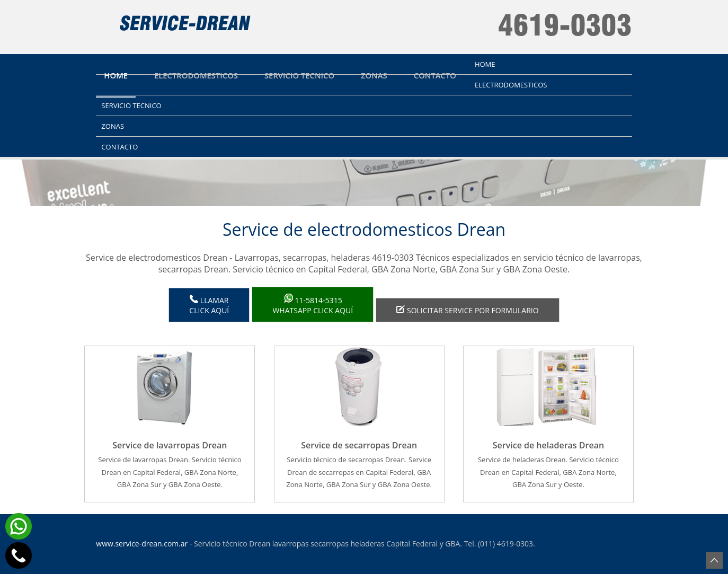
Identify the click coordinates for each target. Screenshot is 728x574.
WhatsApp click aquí (313, 304)
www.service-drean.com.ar (142, 544)
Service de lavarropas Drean (170, 445)
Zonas (374, 75)
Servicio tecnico (299, 75)
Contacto (435, 75)
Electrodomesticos (196, 75)
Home (116, 75)
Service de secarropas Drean (359, 445)
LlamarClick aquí (209, 305)
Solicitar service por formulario (467, 310)
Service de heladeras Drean (548, 445)
